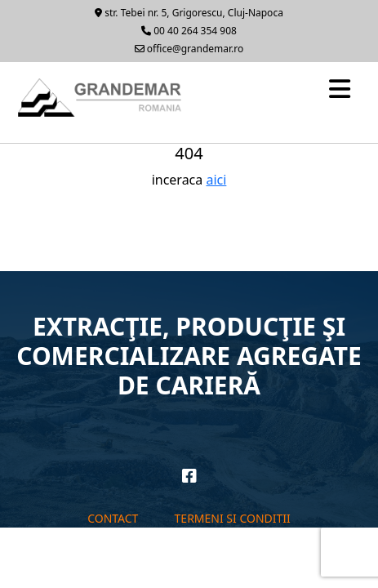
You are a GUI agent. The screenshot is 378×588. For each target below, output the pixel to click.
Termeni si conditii (233, 518)
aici (216, 180)
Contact (113, 518)
